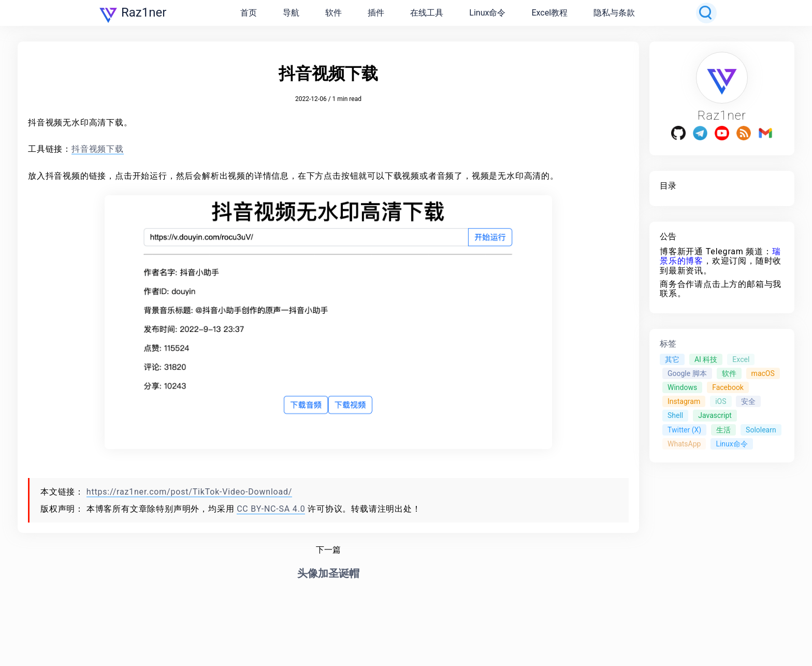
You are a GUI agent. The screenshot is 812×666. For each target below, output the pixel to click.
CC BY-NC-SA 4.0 (271, 509)
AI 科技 (706, 359)
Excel (741, 359)
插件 (376, 13)
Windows (682, 387)
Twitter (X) (684, 430)
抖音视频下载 (98, 149)
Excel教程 (549, 13)
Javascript (715, 415)
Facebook (728, 387)
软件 (334, 13)
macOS (763, 373)
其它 (672, 359)
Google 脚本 (687, 373)
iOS (721, 401)
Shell (675, 415)
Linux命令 (487, 13)
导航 (291, 13)
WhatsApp (684, 444)
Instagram (684, 401)
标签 (668, 344)
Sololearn (761, 430)
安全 (748, 401)
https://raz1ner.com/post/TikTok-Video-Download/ (189, 492)
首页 (249, 13)
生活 (723, 430)
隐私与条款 (614, 13)
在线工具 (427, 13)
